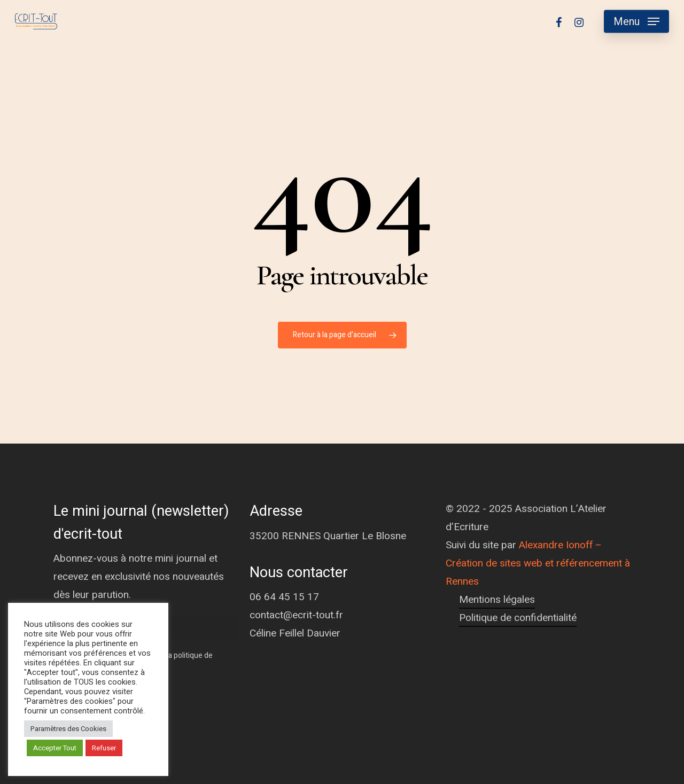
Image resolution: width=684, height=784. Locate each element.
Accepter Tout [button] (55, 748)
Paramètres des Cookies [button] (68, 729)
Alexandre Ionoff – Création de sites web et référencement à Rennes (538, 563)
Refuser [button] (104, 748)
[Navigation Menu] (636, 22)
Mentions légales (497, 600)
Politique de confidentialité (518, 618)
